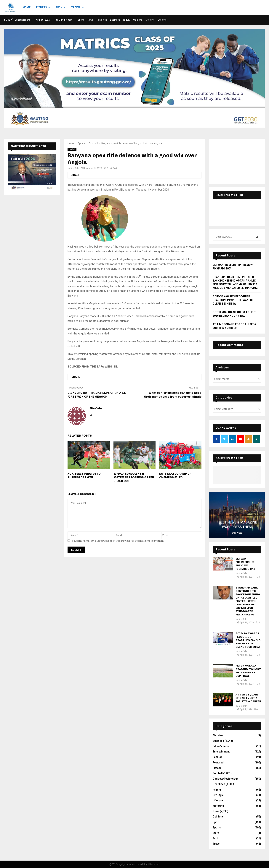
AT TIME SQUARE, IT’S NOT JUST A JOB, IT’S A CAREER (248, 698)
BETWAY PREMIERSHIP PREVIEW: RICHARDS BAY (245, 564)
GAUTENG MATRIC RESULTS (229, 462)
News (91, 20)
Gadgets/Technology (225, 779)
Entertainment (221, 752)
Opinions (138, 20)
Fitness (41, 7)
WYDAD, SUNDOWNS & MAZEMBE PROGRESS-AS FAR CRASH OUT (134, 477)
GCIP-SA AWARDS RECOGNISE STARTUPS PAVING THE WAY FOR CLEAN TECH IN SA (233, 300)
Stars (216, 833)
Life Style (218, 795)
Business (115, 20)
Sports (81, 20)
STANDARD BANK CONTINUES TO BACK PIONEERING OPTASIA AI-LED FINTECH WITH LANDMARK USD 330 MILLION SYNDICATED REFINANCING (248, 601)
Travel (76, 7)
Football (72, 149)
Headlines (102, 20)
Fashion (218, 757)
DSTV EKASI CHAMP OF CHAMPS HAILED (175, 476)
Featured (218, 763)
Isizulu (127, 20)
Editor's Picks (221, 746)
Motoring (150, 20)
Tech (59, 7)
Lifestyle (162, 20)
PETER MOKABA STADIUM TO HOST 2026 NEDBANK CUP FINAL (248, 671)
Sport (216, 822)
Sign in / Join (64, 20)
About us (218, 735)
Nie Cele (75, 168)
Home (27, 7)
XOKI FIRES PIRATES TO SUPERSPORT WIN (84, 476)
